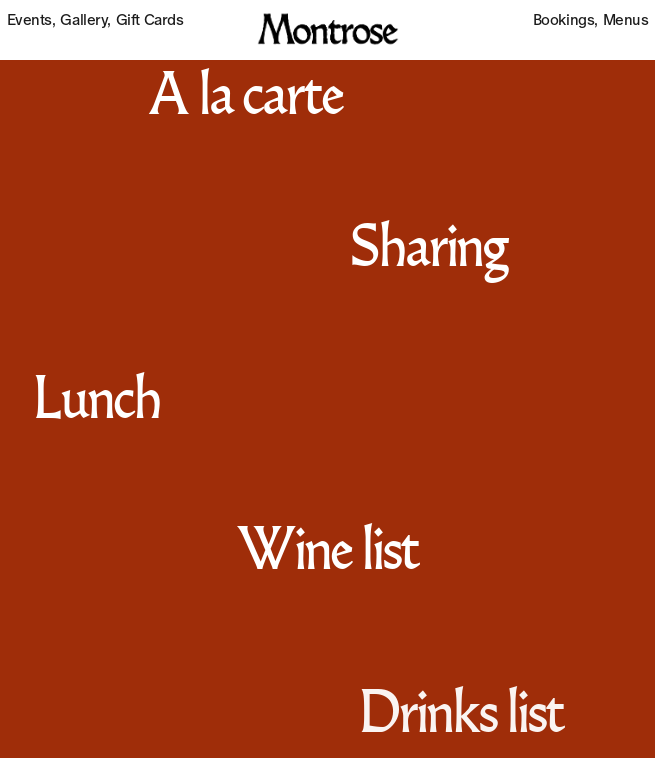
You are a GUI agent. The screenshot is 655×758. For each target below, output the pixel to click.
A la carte (244, 99)
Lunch (95, 403)
